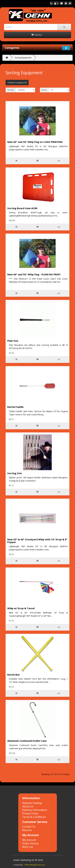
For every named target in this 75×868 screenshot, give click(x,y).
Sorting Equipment (23, 58)
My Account (29, 840)
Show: (44, 90)
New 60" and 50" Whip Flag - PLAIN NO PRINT (34, 274)
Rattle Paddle (15, 407)
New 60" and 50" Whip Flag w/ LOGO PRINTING (35, 142)
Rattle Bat (14, 675)
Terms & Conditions (34, 817)
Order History (30, 843)
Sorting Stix (15, 473)
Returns (27, 830)
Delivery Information (35, 810)
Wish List (28, 847)
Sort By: (11, 90)
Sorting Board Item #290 (22, 208)
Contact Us (29, 827)
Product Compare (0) (17, 83)
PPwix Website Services (35, 865)
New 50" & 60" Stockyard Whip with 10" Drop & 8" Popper (37, 541)
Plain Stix (13, 341)
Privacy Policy (30, 813)
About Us (28, 806)
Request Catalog (32, 803)
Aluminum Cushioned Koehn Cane (27, 741)
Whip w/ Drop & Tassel (21, 608)
